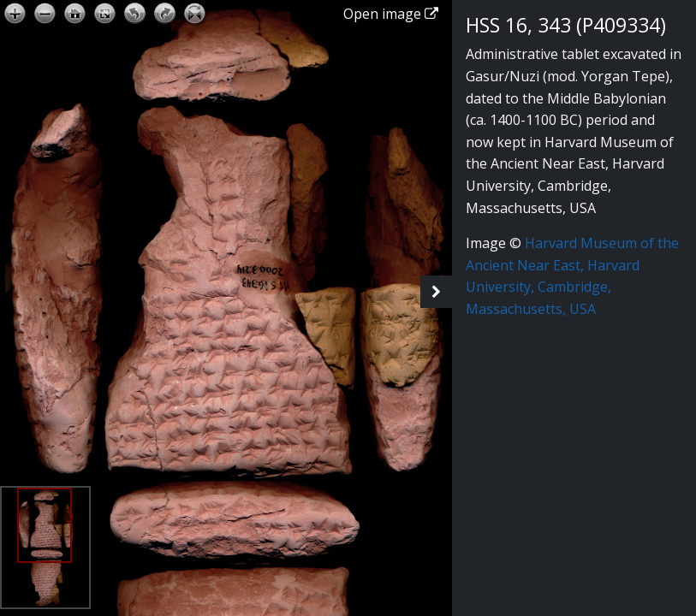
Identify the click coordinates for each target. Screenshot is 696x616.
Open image (391, 14)
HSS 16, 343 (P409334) (566, 25)
